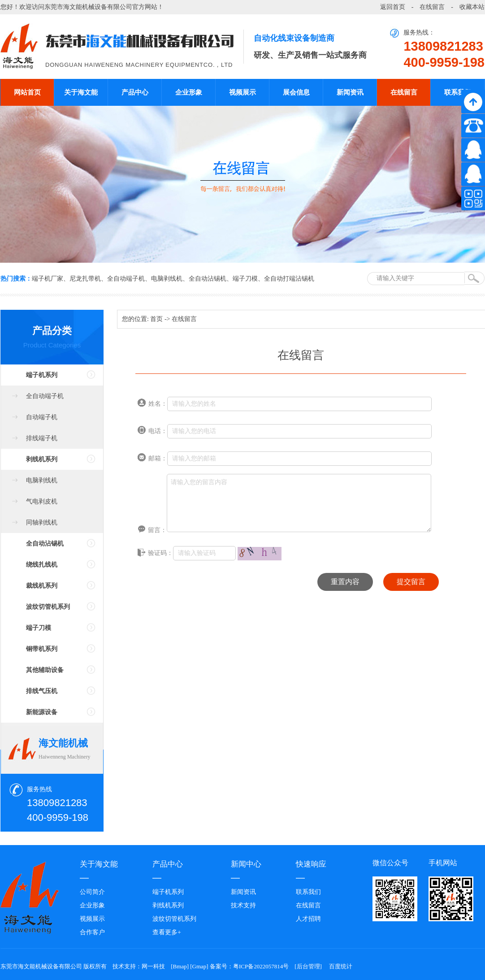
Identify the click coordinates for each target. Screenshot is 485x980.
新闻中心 (246, 864)
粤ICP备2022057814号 (261, 966)
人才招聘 (308, 919)
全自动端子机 (126, 279)
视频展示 (242, 92)
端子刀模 (245, 279)
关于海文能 (81, 92)
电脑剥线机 (167, 279)
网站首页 (27, 92)
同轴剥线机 (42, 523)
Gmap (199, 966)
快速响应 (311, 864)
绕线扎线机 (42, 565)
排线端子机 (42, 438)
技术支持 (243, 905)
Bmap (180, 966)
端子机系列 (42, 375)
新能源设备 (42, 712)
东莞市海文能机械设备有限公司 (88, 7)
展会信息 (296, 92)
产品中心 (135, 92)
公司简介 (92, 892)
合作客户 (92, 932)
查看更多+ (167, 932)
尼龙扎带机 (85, 279)
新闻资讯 (350, 92)
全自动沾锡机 (208, 279)
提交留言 (411, 582)
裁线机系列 (42, 586)
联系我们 (458, 92)
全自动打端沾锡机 (289, 279)
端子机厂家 (48, 279)
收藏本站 (472, 7)
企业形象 (189, 92)
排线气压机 (42, 691)
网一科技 (153, 966)
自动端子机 (42, 417)
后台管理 (308, 966)
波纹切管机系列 (48, 607)
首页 (156, 319)
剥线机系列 (42, 459)
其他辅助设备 (45, 670)
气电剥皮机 (42, 501)
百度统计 (341, 966)
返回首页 (393, 7)
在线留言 (432, 7)
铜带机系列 (42, 649)
